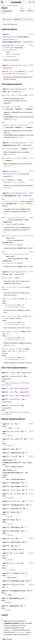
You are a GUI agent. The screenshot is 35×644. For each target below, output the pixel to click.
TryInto (17, 563)
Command (16, 2)
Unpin (12, 396)
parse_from (10, 299)
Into (9, 307)
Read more (13, 119)
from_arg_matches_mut (15, 217)
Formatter (7, 182)
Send (12, 388)
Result (10, 57)
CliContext (15, 54)
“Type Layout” (20, 632)
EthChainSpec (8, 39)
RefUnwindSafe (16, 376)
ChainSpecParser (10, 37)
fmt (7, 180)
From (13, 456)
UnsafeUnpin (15, 399)
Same (13, 539)
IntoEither (16, 501)
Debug (13, 171)
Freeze (13, 373)
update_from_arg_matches (16, 236)
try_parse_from (12, 316)
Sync (12, 392)
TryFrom (17, 553)
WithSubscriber (18, 585)
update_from (10, 331)
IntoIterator (12, 305)
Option (5, 74)
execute (18, 45)
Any (12, 424)
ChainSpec (9, 50)
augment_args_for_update (13, 125)
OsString (14, 307)
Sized (18, 428)
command (8, 149)
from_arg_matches (10, 201)
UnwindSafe (15, 405)
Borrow (14, 431)
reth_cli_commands (8, 6)
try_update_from (12, 349)
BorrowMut (15, 439)
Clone (22, 307)
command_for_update (14, 158)
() (15, 57)
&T (20, 463)
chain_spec (14, 71)
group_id (9, 95)
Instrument (16, 490)
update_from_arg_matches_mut (15, 254)
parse (8, 278)
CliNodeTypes (8, 48)
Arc (11, 74)
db (17, 6)
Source (4, 13)
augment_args (11, 107)
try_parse (9, 287)
